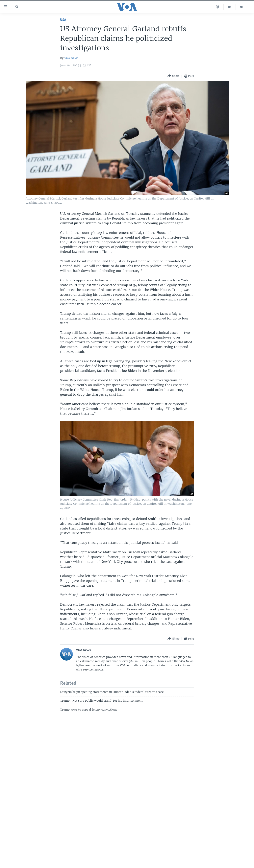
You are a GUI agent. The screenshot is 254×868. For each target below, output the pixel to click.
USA (63, 20)
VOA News (71, 58)
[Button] (173, 76)
